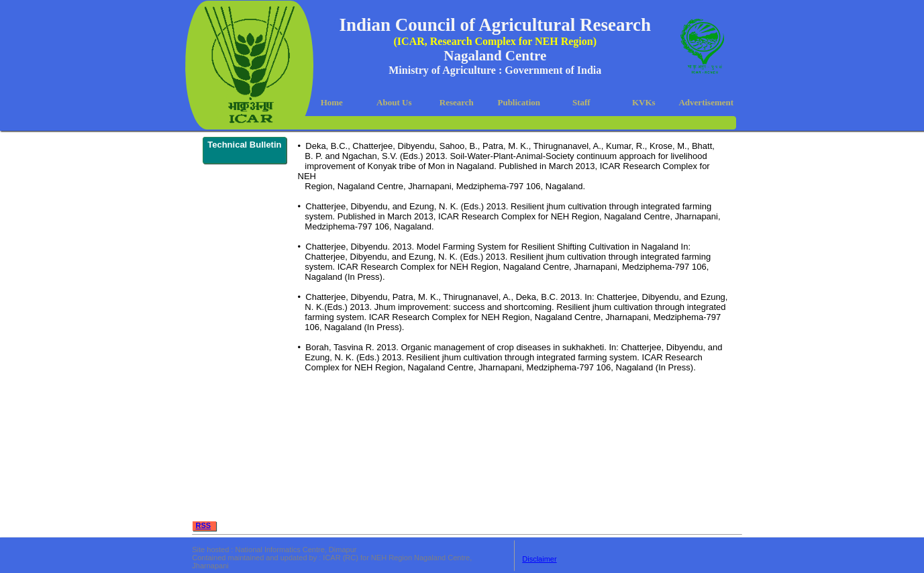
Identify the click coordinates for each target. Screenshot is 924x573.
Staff (581, 102)
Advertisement (706, 102)
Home (332, 102)
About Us (394, 102)
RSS (204, 525)
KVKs (644, 102)
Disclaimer (539, 559)
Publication (519, 102)
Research (457, 102)
